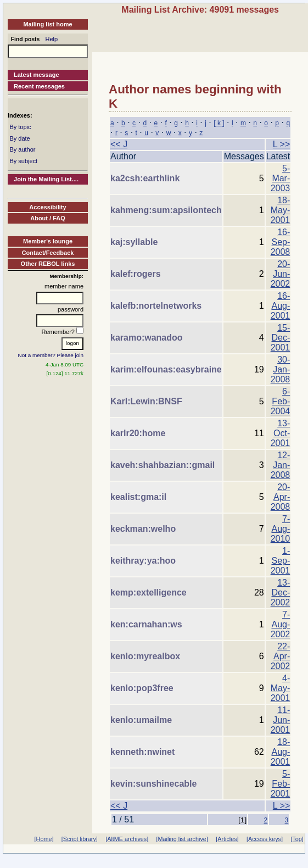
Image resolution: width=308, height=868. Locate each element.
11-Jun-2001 (281, 720)
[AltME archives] (127, 839)
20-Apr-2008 (281, 497)
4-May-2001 (281, 688)
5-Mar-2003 (281, 178)
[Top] (297, 839)
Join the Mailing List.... (46, 179)
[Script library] (80, 839)
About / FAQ (48, 218)
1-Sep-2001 (281, 561)
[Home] (44, 839)
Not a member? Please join (51, 355)
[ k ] (219, 123)
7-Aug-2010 (281, 529)
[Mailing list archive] (182, 839)
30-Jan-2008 (281, 369)
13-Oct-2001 (281, 433)
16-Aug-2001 (281, 306)
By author (22, 149)
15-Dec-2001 (281, 338)
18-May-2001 (281, 210)
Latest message (37, 75)
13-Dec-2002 (281, 592)
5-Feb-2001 (281, 784)
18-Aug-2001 (281, 752)
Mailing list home (47, 24)
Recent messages (39, 86)
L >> (281, 144)
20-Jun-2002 (281, 274)
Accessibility (47, 207)
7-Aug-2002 (281, 624)
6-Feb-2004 (281, 401)
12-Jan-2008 (281, 465)
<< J (119, 144)
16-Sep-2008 (281, 242)
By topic (20, 127)
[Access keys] (265, 839)
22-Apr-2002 (281, 656)
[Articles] (227, 839)
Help (52, 39)
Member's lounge (48, 241)
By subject (23, 161)
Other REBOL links (48, 264)
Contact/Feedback (48, 253)
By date (19, 138)
